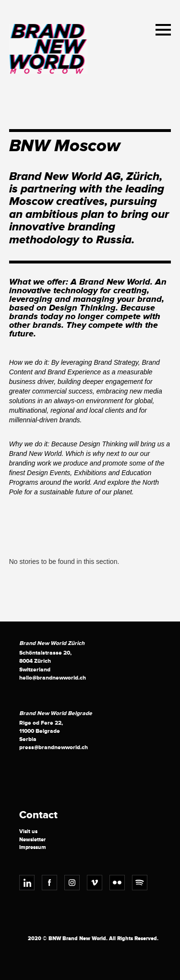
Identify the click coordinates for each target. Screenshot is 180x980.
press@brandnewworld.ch (54, 747)
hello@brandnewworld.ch (53, 678)
